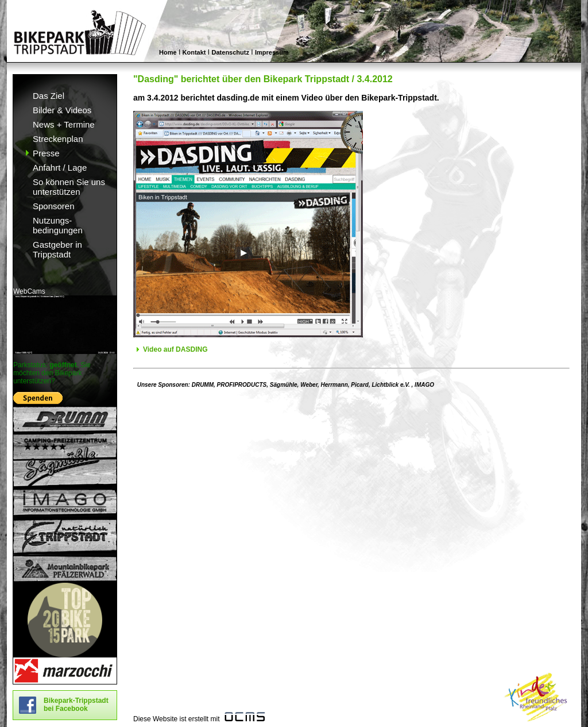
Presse (46, 153)
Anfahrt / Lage (60, 168)
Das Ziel (49, 96)
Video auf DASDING (175, 349)
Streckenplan (58, 139)
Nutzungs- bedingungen (58, 225)
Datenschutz (231, 52)
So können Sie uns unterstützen (69, 187)
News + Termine (64, 124)
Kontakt (194, 52)
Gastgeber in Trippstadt (57, 249)
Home (168, 52)
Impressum (272, 52)
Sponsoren (54, 206)
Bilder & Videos (62, 110)
